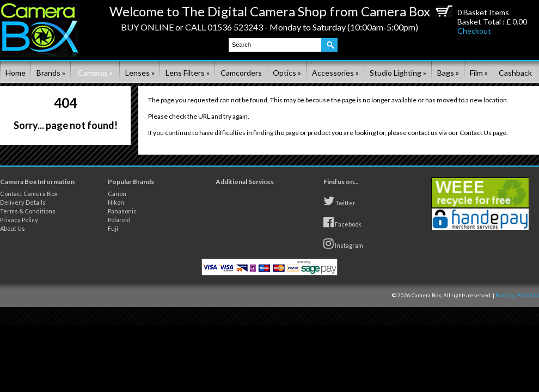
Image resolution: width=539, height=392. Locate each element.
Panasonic (122, 211)
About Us (13, 228)
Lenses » (140, 73)
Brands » (51, 73)
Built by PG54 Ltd (517, 295)
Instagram (343, 243)
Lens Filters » (188, 73)
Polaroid (119, 220)
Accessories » (335, 73)
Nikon (116, 202)
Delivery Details (23, 202)
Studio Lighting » (398, 73)
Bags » (448, 73)
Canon (117, 194)
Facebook (342, 222)
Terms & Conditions (28, 211)
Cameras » (95, 73)
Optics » (287, 73)
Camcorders (241, 73)
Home (16, 73)
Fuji (113, 228)
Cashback (515, 73)
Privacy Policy (19, 220)
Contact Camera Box (29, 194)
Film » (479, 73)
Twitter (339, 201)
